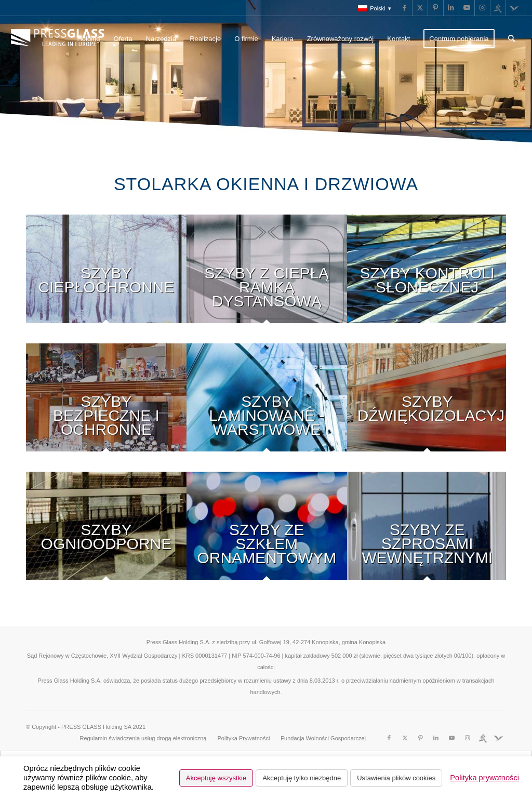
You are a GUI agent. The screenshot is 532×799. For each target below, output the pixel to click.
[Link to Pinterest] (436, 8)
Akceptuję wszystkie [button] (216, 778)
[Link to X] (420, 8)
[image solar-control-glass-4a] (427, 279)
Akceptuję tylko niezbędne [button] (302, 778)
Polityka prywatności (484, 778)
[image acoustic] (427, 408)
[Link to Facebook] (404, 8)
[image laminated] (267, 408)
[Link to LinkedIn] (451, 8)
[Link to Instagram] (482, 8)
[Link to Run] (498, 8)
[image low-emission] (106, 279)
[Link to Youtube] (467, 8)
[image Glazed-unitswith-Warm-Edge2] (267, 279)
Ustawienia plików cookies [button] (396, 778)
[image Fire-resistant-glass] (106, 536)
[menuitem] (372, 9)
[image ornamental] (267, 536)
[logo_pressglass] (60, 39)
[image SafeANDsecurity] (106, 408)
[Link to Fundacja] (514, 8)
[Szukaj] (511, 39)
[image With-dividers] (427, 536)
